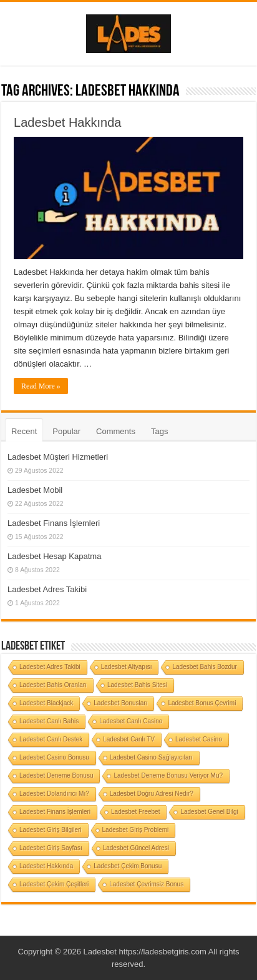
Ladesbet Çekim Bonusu (128, 866)
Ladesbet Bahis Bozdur (204, 667)
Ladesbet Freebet (135, 812)
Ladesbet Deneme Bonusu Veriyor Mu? (168, 775)
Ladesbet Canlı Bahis (49, 721)
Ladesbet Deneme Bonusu (56, 775)
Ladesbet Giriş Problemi (136, 830)
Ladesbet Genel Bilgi (209, 812)
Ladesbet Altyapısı (127, 667)
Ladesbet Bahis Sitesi (137, 685)
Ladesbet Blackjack (46, 703)
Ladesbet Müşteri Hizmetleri (58, 457)
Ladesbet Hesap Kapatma (54, 556)
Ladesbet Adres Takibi (47, 589)
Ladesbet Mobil (35, 490)
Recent (24, 431)
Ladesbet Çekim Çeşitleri (54, 884)
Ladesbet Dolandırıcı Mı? (54, 794)
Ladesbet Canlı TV (129, 739)
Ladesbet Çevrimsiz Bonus (146, 884)
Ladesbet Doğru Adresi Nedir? (152, 794)
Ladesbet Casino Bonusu (54, 757)
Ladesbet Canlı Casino (131, 721)
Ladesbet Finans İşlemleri (54, 523)
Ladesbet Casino (199, 739)
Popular (66, 431)
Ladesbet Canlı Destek (51, 739)
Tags (159, 431)
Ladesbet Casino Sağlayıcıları (151, 757)
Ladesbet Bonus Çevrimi (202, 703)
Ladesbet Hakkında (67, 122)
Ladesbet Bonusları (120, 703)
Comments (116, 431)
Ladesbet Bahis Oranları (53, 685)
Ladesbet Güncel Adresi (136, 848)
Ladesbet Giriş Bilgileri (51, 830)
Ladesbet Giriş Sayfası (51, 848)
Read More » (41, 386)
